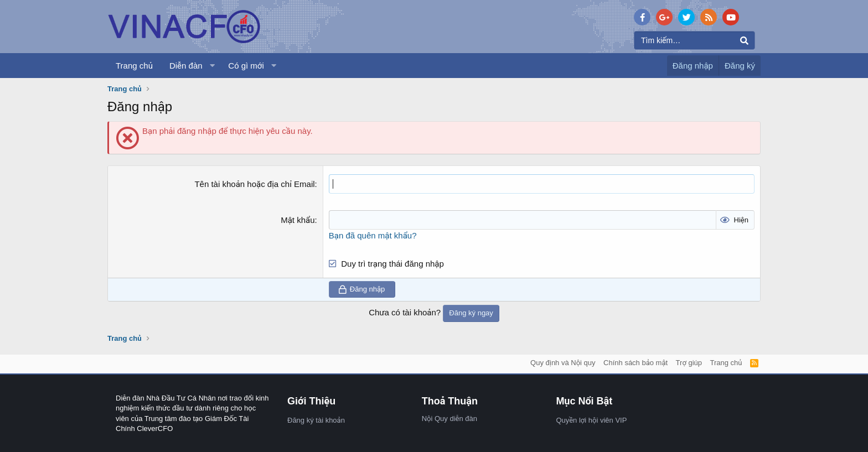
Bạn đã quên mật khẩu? (373, 235)
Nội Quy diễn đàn (449, 419)
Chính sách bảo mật (635, 363)
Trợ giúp (689, 363)
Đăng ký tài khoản (316, 420)
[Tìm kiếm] (694, 40)
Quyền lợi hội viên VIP (591, 420)
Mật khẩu (298, 220)
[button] (212, 66)
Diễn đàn (186, 66)
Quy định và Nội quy (563, 363)
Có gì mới (246, 66)
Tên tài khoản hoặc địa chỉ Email (254, 184)
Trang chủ (134, 66)
